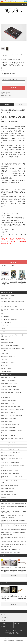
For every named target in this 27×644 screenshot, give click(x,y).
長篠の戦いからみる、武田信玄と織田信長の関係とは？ (13, 530)
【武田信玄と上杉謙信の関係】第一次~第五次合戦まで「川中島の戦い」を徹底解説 (13, 517)
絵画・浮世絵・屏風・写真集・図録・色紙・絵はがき (13, 54)
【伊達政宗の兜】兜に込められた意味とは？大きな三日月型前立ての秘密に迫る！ (13, 521)
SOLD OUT (13, 88)
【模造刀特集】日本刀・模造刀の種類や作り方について (13, 504)
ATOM (18, 634)
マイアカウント (3, 624)
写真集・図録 (4, 55)
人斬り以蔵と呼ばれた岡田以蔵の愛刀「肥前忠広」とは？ (13, 538)
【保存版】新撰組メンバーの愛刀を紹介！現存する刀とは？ (13, 526)
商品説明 (7, 104)
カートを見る (17, 624)
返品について (4, 94)
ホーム (3, 54)
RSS (16, 634)
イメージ (20, 104)
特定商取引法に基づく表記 (7, 95)
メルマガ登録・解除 (11, 634)
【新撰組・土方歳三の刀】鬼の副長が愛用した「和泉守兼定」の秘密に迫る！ (13, 512)
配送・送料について (16, 631)
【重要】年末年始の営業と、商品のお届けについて (12, 552)
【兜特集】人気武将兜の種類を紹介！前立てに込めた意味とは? (13, 508)
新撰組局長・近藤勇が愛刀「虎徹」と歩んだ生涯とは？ (13, 542)
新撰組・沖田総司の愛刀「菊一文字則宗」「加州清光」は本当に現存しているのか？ (13, 533)
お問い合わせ (3, 627)
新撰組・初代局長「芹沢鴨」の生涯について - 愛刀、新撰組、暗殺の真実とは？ (13, 546)
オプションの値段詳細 (6, 92)
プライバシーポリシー (18, 632)
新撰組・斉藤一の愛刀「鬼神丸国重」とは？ (11, 549)
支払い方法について (8, 631)
